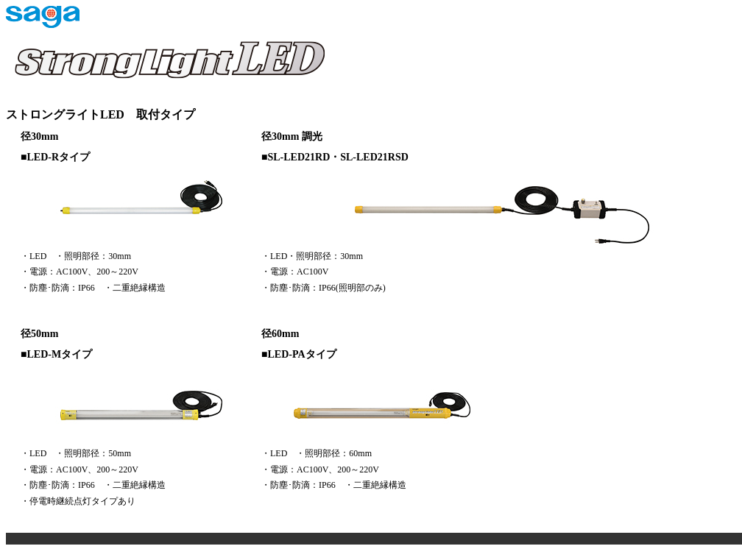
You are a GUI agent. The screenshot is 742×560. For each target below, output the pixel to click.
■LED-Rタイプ (55, 157)
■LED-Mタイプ (56, 354)
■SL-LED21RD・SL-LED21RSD (335, 157)
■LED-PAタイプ (299, 354)
